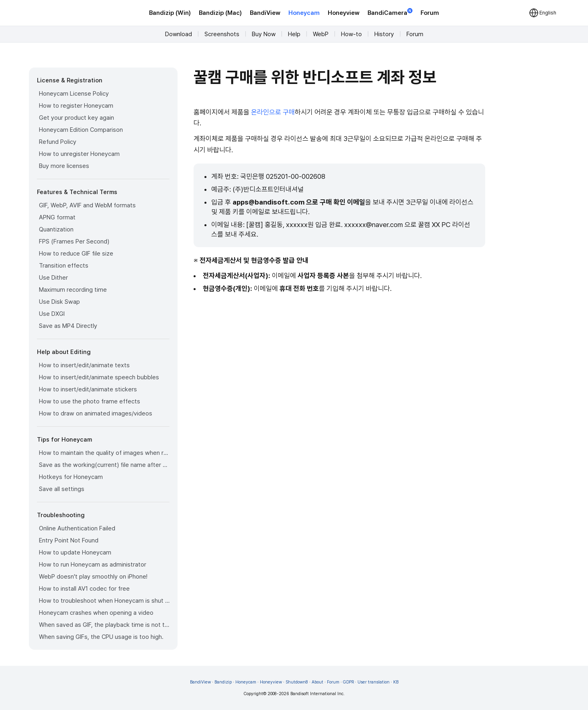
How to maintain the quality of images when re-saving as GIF (104, 453)
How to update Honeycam (75, 552)
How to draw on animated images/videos (96, 413)
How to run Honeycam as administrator (93, 565)
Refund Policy (58, 142)
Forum (430, 13)
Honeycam (304, 13)
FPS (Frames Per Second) (74, 241)
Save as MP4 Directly (68, 326)
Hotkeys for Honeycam (71, 477)
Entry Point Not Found (69, 540)
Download (179, 34)
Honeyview (344, 13)
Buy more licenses (64, 166)
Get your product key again (77, 118)
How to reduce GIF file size (76, 254)
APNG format (57, 217)
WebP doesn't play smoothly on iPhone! (93, 577)
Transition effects (64, 266)
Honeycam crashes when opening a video (96, 613)
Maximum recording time (73, 290)
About (317, 682)
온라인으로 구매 (273, 112)
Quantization (56, 229)
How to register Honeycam (76, 106)
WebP (321, 34)
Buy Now (264, 34)
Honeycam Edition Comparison (81, 130)
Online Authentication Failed (77, 528)
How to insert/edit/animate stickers (88, 389)
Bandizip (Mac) (220, 13)
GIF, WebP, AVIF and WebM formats (87, 205)
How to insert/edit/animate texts (84, 365)
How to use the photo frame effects (90, 401)
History (384, 34)
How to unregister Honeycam (79, 154)
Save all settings (62, 489)
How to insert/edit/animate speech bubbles (99, 377)
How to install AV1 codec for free (84, 589)
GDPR (348, 682)
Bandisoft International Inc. (317, 694)
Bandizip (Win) (170, 13)
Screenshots (222, 34)
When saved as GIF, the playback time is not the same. (104, 625)
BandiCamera (390, 12)
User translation (374, 682)
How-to (351, 34)
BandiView (265, 13)
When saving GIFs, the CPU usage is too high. (101, 637)
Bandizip (223, 682)
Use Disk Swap (59, 302)
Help (294, 34)
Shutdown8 (297, 682)
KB (396, 682)
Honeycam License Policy (74, 94)
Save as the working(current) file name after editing (104, 465)
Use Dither (53, 278)
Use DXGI (52, 314)
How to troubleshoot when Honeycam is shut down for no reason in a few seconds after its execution (104, 601)
